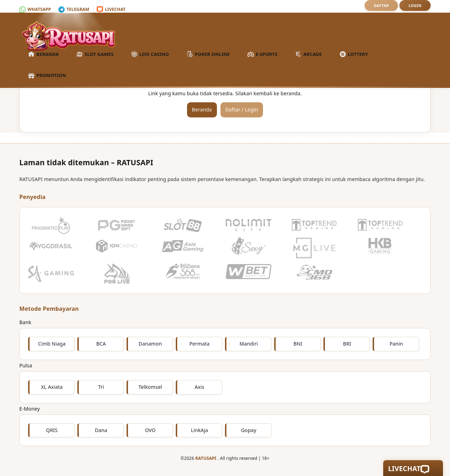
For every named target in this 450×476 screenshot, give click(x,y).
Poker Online (208, 54)
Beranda (43, 54)
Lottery (354, 54)
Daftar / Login (242, 110)
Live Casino (150, 54)
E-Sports (262, 54)
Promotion (47, 76)
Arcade (308, 54)
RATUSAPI (206, 458)
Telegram (74, 9)
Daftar (381, 5)
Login (415, 5)
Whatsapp (35, 9)
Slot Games (95, 54)
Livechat (111, 9)
